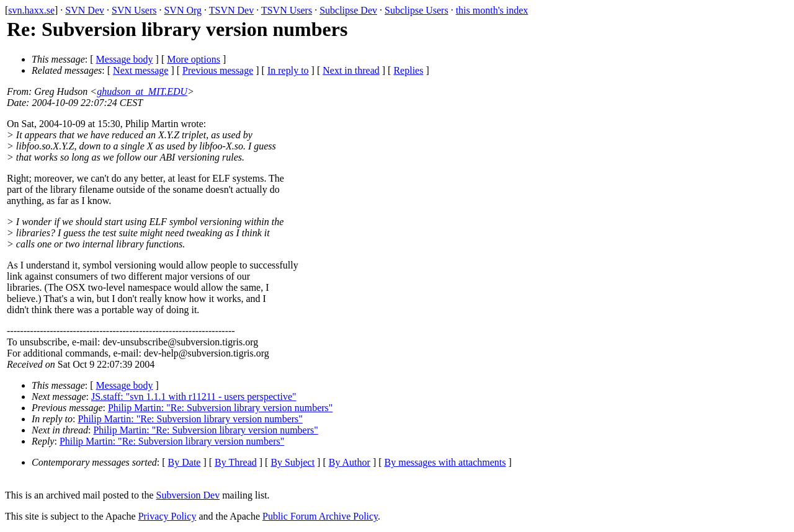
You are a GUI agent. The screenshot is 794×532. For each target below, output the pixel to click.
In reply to (288, 70)
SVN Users (134, 10)
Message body (125, 59)
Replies (408, 70)
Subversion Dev (188, 495)
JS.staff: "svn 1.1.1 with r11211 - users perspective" (194, 397)
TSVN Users (287, 10)
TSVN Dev (231, 10)
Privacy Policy (167, 516)
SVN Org (183, 10)
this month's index (492, 10)
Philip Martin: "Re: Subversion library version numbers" (220, 408)
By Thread (236, 462)
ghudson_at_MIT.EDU (142, 91)
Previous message (218, 70)
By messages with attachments (445, 462)
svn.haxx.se (31, 10)
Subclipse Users (417, 10)
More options (194, 59)
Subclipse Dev (348, 10)
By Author (350, 462)
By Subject (292, 462)
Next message (141, 70)
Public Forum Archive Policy (320, 516)
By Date (185, 462)
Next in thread (351, 70)
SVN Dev (85, 10)
